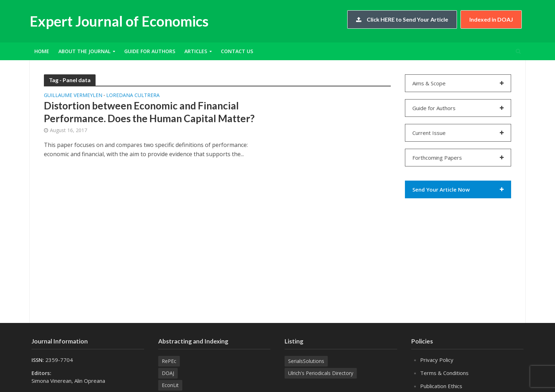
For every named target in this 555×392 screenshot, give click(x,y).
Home (42, 51)
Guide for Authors (150, 51)
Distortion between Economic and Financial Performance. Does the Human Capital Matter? (149, 112)
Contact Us (237, 51)
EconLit (170, 385)
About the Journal (84, 51)
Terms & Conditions (444, 373)
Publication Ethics (441, 386)
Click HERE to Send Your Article (402, 19)
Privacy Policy (437, 360)
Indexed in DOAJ (491, 19)
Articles (196, 51)
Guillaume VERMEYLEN (73, 96)
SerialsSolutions (306, 361)
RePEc (169, 361)
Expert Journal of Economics (119, 21)
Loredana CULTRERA (133, 96)
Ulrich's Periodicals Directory (321, 373)
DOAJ (168, 373)
